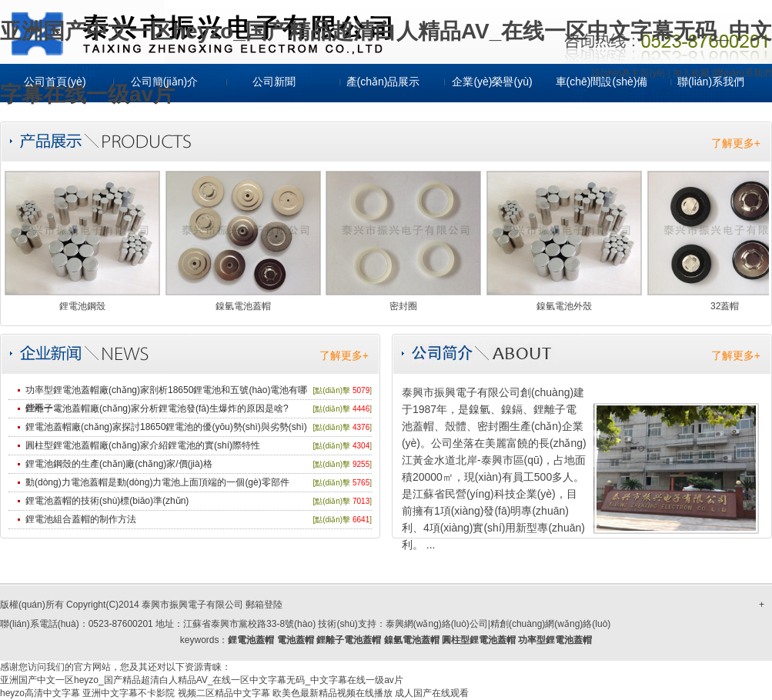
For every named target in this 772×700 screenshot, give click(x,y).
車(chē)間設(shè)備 (602, 82)
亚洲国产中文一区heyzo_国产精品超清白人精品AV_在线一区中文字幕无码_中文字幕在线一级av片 (202, 680)
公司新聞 (274, 82)
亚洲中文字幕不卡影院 (129, 693)
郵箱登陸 (264, 605)
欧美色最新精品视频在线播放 (333, 693)
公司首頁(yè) (55, 82)
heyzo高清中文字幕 (40, 693)
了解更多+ (736, 143)
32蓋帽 (725, 306)
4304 (361, 446)
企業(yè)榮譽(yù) (492, 82)
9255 (361, 464)
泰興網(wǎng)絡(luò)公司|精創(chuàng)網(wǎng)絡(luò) (498, 624)
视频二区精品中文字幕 (224, 693)
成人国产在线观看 (432, 693)
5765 (361, 483)
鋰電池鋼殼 (82, 306)
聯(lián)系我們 (711, 82)
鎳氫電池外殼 (564, 306)
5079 (361, 390)
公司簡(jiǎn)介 (164, 82)
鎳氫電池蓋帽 (243, 306)
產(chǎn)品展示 (383, 82)
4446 (361, 409)
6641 (361, 520)
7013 (361, 501)
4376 (361, 427)
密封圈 (403, 306)
